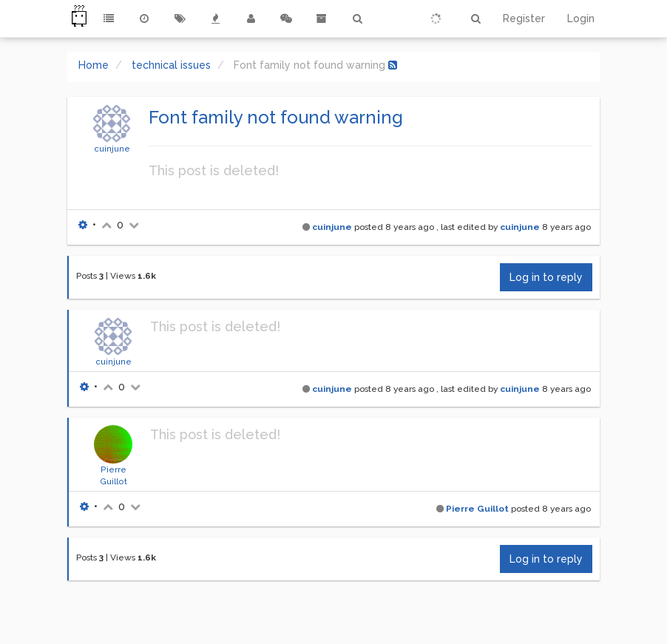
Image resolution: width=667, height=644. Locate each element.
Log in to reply (546, 277)
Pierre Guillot (477, 509)
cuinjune (112, 149)
